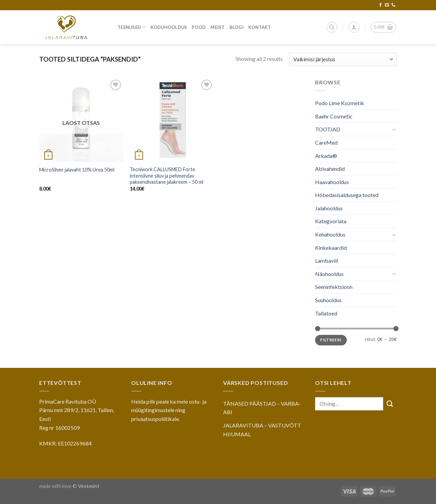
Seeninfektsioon (334, 287)
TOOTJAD (328, 129)
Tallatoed (326, 313)
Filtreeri (331, 340)
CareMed (326, 142)
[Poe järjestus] (343, 59)
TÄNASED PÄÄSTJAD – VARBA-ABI (262, 408)
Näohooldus (329, 274)
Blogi (237, 27)
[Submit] (390, 404)
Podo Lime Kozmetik (340, 103)
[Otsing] (332, 27)
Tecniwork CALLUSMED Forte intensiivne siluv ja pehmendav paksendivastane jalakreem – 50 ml (167, 176)
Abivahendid (330, 169)
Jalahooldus (329, 208)
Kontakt (260, 27)
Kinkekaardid (331, 248)
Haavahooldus (332, 182)
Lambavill (326, 261)
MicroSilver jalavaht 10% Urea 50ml (77, 170)
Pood (199, 27)
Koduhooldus (169, 27)
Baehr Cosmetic (334, 116)
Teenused (132, 27)
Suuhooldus (328, 300)
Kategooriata (331, 221)
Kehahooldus (330, 234)
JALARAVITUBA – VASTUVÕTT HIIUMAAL (262, 430)
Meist (217, 27)
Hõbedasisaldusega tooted (347, 195)
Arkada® (326, 155)
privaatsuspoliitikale (155, 419)
